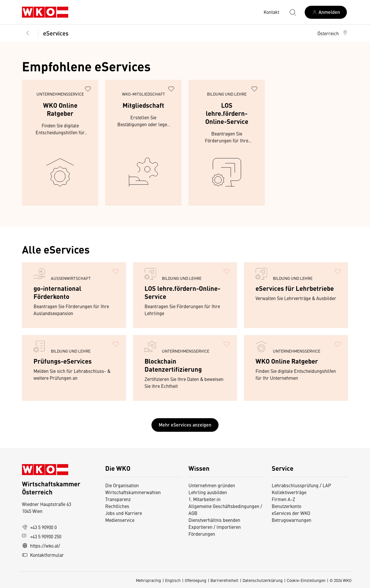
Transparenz (118, 499)
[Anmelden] (326, 12)
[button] (333, 33)
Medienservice (120, 520)
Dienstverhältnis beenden (214, 520)
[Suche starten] (293, 12)
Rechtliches (117, 506)
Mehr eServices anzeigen (185, 425)
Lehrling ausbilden (208, 492)
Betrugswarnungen (292, 520)
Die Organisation (122, 485)
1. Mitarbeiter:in (205, 499)
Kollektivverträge (289, 492)
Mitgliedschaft (143, 105)
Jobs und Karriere (124, 513)
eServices (56, 33)
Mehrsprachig (148, 580)
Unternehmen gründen (212, 485)
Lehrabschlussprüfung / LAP (301, 485)
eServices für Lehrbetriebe (295, 288)
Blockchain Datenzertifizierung (173, 365)
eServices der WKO (291, 513)
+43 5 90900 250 (42, 536)
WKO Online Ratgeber (60, 109)
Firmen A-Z (283, 499)
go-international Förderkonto (57, 292)
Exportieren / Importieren (215, 527)
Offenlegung (196, 580)
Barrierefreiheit (224, 580)
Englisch (173, 580)
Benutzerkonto (286, 506)
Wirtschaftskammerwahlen (133, 492)
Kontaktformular (43, 555)
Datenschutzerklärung (263, 580)
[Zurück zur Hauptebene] (28, 33)
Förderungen (202, 534)
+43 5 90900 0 (39, 527)
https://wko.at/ (41, 546)
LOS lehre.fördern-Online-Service (227, 113)
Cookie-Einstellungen (306, 580)
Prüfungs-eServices (63, 361)
